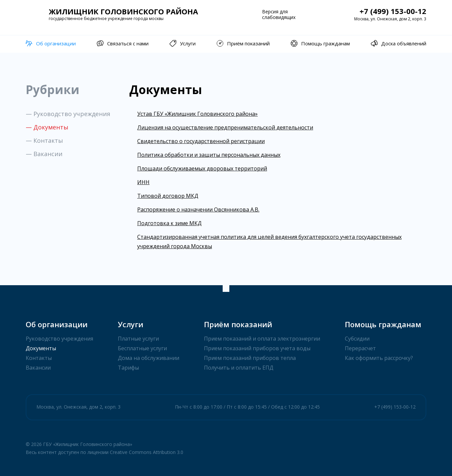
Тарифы (128, 368)
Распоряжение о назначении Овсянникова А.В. (198, 209)
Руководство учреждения (59, 339)
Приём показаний (243, 43)
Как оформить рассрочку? (379, 358)
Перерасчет (360, 348)
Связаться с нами (123, 43)
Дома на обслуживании (149, 358)
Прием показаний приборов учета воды (257, 348)
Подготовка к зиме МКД (169, 223)
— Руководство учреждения (68, 114)
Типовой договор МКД (168, 196)
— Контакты (44, 140)
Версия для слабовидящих (279, 14)
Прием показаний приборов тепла (250, 358)
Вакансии (38, 368)
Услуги (183, 43)
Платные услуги (138, 339)
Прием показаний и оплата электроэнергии (262, 339)
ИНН (143, 182)
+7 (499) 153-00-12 (393, 11)
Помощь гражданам (320, 43)
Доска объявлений (399, 43)
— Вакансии (44, 154)
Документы (41, 348)
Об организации (51, 43)
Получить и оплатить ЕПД (239, 368)
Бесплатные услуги (142, 348)
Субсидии (357, 339)
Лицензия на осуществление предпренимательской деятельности (225, 127)
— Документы (47, 127)
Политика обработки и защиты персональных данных (209, 155)
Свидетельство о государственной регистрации (201, 141)
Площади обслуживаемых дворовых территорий (202, 168)
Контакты (39, 358)
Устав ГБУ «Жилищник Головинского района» (197, 114)
